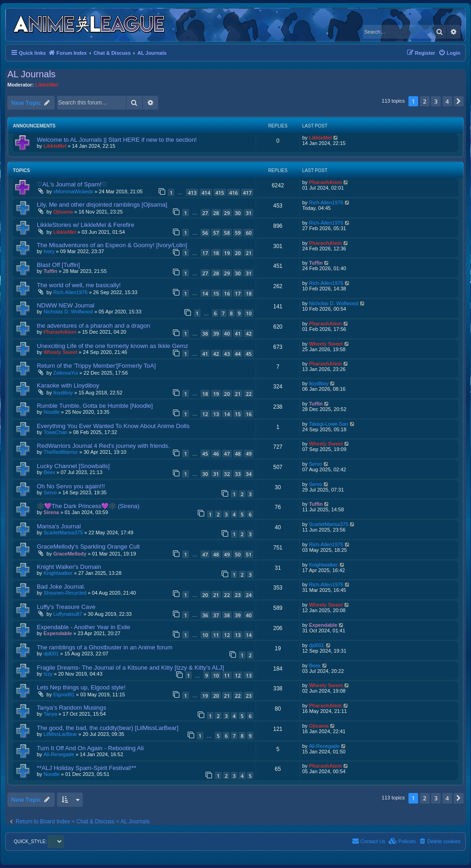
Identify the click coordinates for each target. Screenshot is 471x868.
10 (249, 313)
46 (216, 454)
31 (249, 213)
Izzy (48, 674)
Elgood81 (64, 694)
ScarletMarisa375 (63, 532)
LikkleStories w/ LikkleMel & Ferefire (86, 225)
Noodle (52, 412)
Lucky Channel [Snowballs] (73, 466)
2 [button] (425, 101)
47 (227, 454)
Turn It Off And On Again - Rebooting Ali (90, 748)
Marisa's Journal (59, 526)
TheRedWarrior (61, 452)
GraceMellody (70, 554)
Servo (316, 464)
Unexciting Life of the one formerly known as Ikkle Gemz (112, 346)
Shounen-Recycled (65, 593)
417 (247, 193)
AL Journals (32, 74)
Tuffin (51, 271)
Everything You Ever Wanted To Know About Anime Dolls (113, 426)
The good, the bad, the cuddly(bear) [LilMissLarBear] (108, 728)
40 (227, 333)
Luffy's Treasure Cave (66, 607)
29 (227, 213)
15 (216, 293)
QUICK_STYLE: (39, 842)
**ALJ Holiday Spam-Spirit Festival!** (86, 768)
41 (238, 333)
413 (192, 193)
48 (238, 454)
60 (249, 233)
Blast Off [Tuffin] (58, 265)
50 (238, 554)
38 (205, 333)
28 (216, 213)
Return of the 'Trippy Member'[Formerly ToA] (96, 366)
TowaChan (56, 432)
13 (216, 414)
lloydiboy (63, 393)
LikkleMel (47, 85)
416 (233, 193)
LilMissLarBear (60, 734)
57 (216, 233)
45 (249, 354)
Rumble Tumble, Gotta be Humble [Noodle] (95, 406)
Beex (49, 472)
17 (205, 253)
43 (227, 354)
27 (205, 213)
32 (227, 474)
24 (249, 595)
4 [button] (447, 101)
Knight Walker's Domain (69, 567)
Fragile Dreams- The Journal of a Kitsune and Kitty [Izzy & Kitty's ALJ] (130, 668)
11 (216, 635)
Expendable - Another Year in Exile (83, 627)
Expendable (58, 633)
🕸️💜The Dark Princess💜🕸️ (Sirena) (88, 506)
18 (216, 253)
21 (249, 253)
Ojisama (63, 212)
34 (249, 474)
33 (238, 474)
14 (205, 293)
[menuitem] (449, 53)
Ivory (49, 251)
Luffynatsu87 (68, 614)
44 (238, 354)
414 (206, 193)
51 (249, 554)
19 (227, 253)
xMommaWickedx (73, 191)
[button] (459, 101)
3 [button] (436, 101)
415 (220, 193)
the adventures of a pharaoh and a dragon (93, 326)
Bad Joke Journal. (61, 587)
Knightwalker (58, 573)
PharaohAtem (326, 182)
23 (238, 595)
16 (227, 293)
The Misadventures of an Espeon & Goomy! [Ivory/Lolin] (112, 245)
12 (205, 414)
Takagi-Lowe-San (329, 424)
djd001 (51, 654)
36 (205, 615)
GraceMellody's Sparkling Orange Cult (88, 547)
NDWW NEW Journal (66, 305)
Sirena (52, 512)
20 (238, 253)
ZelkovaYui (66, 373)
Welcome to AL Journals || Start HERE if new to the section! (117, 140)
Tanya (50, 714)
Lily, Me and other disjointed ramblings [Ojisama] (102, 205)
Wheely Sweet (60, 352)
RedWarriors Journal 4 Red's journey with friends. (103, 446)
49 (249, 454)
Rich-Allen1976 (326, 203)
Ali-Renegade (59, 754)
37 (216, 615)
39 (216, 333)
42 (249, 333)
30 (238, 213)
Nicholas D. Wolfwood (68, 312)
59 (238, 233)
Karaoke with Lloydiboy (68, 385)
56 (205, 233)
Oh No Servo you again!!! (71, 486)
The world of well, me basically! (79, 285)
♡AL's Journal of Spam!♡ (72, 184)
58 (227, 233)
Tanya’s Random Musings (72, 708)
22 (249, 394)
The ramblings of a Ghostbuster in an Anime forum (105, 647)
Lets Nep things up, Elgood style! (81, 687)
